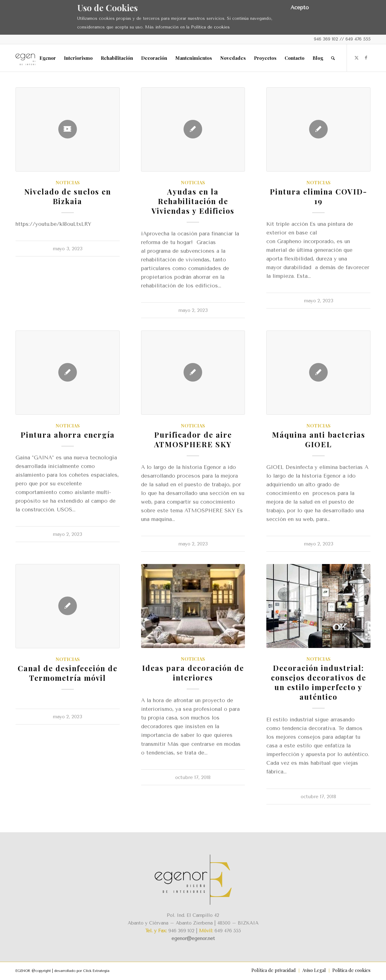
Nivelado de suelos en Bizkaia (68, 196)
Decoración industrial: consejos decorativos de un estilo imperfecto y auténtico (319, 682)
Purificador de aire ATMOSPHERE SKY (193, 439)
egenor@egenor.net (193, 938)
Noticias (68, 182)
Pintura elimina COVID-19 (318, 196)
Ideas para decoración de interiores (193, 673)
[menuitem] (48, 58)
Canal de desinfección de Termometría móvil (68, 673)
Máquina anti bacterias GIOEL (319, 439)
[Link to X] (357, 58)
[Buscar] (333, 58)
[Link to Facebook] (366, 58)
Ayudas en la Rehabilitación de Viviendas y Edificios (193, 201)
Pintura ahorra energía (68, 435)
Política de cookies (210, 27)
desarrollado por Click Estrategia (82, 971)
